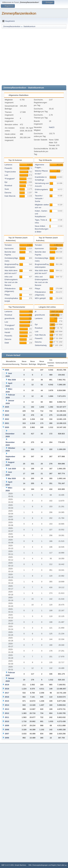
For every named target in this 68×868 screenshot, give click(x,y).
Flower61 (8, 168)
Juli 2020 (12, 469)
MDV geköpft (40, 298)
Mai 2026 (12, 380)
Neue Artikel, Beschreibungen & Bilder (42, 229)
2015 (7, 701)
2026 (7, 370)
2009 (7, 725)
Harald (7, 332)
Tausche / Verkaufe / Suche (39, 198)
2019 (7, 685)
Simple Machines (20, 865)
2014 (7, 705)
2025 (7, 407)
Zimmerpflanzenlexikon (19, 13)
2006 (7, 738)
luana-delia (9, 329)
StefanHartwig (41, 345)
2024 (7, 411)
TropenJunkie (10, 172)
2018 (7, 689)
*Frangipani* (10, 179)
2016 (7, 697)
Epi (6, 182)
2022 (7, 419)
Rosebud (8, 186)
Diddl (7, 343)
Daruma (8, 193)
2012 (7, 713)
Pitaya (7, 295)
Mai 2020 (12, 478)
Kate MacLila (10, 196)
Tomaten (8, 245)
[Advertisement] (26, 57)
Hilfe (30, 865)
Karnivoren (9, 248)
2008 (7, 730)
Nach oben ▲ (62, 865)
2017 (7, 693)
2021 (7, 423)
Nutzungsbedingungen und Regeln (44, 865)
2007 (7, 734)
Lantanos (8, 165)
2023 (7, 415)
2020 (7, 427)
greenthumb (10, 318)
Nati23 (52, 127)
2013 (7, 709)
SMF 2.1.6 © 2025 (8, 865)
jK (36, 311)
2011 (7, 717)
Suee (7, 189)
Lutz (6, 175)
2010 (7, 721)
